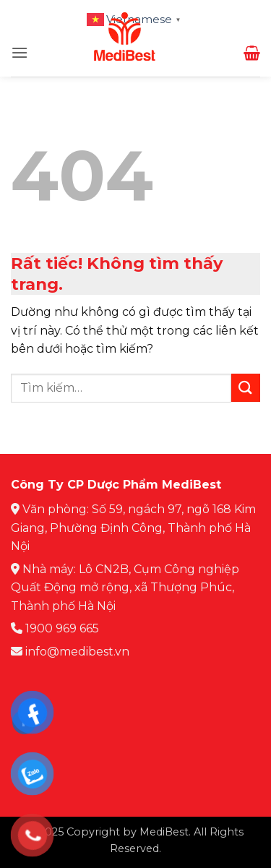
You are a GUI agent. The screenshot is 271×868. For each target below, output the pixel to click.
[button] (20, 52)
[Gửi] (246, 388)
